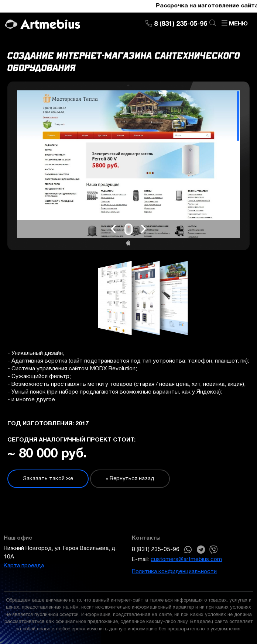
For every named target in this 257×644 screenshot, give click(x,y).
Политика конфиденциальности (174, 572)
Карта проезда (24, 566)
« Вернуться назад (130, 479)
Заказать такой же (48, 479)
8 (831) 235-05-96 (156, 550)
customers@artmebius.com (186, 560)
